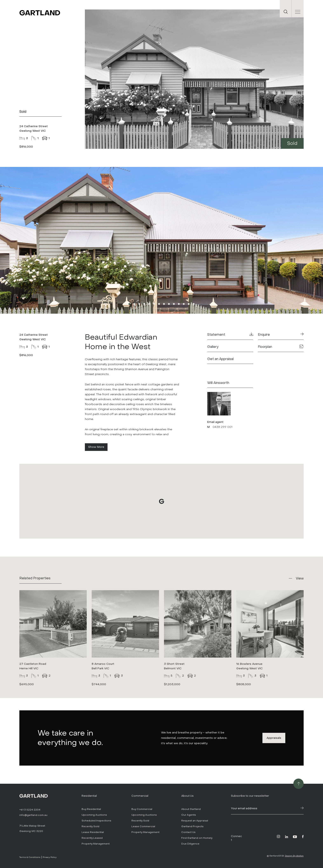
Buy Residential (91, 809)
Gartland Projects (192, 826)
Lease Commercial (143, 826)
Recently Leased (92, 838)
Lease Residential (93, 832)
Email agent (215, 422)
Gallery (213, 347)
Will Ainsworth (218, 383)
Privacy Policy (50, 857)
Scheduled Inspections (96, 821)
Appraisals (274, 738)
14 (194, 304)
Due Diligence (190, 844)
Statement (230, 335)
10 (174, 304)
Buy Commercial (142, 809)
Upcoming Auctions (94, 815)
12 (184, 304)
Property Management (96, 844)
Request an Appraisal (195, 821)
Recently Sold (90, 826)
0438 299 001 (222, 427)
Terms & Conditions (30, 857)
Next (258, 241)
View (300, 578)
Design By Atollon (294, 856)
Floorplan (281, 347)
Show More (96, 447)
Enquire (281, 335)
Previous (65, 241)
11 (179, 304)
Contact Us (188, 832)
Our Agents (189, 815)
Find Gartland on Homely (197, 838)
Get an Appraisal (220, 359)
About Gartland (191, 809)
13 (189, 304)
